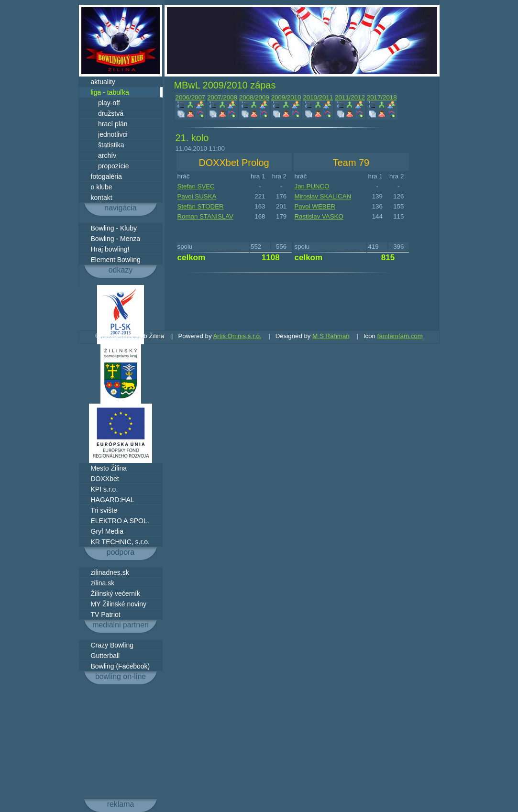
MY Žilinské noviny (119, 604)
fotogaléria (106, 176)
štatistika (108, 145)
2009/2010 (286, 97)
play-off (105, 103)
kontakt (102, 198)
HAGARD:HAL (113, 500)
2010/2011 (318, 97)
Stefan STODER (201, 206)
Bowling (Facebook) (121, 666)
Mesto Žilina (109, 468)
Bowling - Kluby (114, 228)
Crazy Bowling (112, 645)
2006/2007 (191, 97)
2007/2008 (222, 97)
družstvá (107, 113)
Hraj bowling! (110, 249)
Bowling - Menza (116, 239)
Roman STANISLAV (205, 216)
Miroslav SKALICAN (323, 196)
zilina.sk (103, 583)
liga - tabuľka (110, 92)
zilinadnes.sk (110, 572)
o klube (102, 187)
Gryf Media (107, 531)
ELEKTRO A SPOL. (120, 521)
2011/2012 (350, 97)
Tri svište (104, 510)
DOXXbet (105, 479)
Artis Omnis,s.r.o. (237, 336)
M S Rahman (331, 336)
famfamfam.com (400, 336)
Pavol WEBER (315, 206)
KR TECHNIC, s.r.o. (120, 542)
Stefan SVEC (196, 186)
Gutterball (105, 656)
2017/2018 (382, 97)
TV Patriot (106, 614)
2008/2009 (254, 97)
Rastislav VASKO (319, 216)
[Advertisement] (121, 742)
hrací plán (109, 124)
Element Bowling (116, 260)
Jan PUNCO (312, 186)
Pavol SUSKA (197, 196)
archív (104, 155)
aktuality (103, 82)
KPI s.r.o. (105, 489)
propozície (110, 166)
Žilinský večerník (116, 593)
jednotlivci (109, 134)
